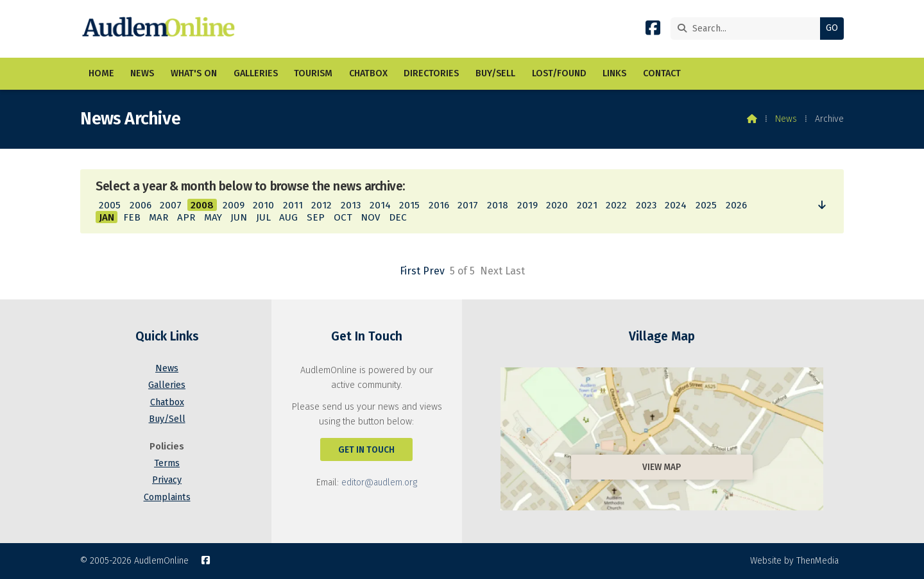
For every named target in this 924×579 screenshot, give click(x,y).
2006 (141, 205)
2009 (234, 205)
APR (186, 217)
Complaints (167, 497)
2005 (110, 205)
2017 (468, 205)
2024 (676, 205)
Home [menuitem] (101, 73)
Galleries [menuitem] (256, 73)
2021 (587, 205)
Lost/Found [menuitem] (559, 73)
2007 (171, 205)
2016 (439, 205)
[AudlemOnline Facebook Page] (653, 30)
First (410, 271)
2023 (646, 205)
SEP (316, 217)
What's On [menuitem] (194, 73)
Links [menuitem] (614, 73)
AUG (288, 217)
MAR (158, 217)
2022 (616, 205)
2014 (380, 205)
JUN (239, 217)
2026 (736, 205)
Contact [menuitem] (662, 73)
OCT (343, 217)
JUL (263, 217)
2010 (263, 205)
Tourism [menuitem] (313, 73)
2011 (293, 205)
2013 (351, 205)
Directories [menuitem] (431, 73)
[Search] (749, 29)
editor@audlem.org (379, 482)
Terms (167, 463)
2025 (706, 205)
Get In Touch (366, 450)
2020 (557, 205)
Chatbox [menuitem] (368, 73)
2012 (321, 205)
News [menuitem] (142, 73)
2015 (409, 205)
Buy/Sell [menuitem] (495, 73)
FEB (132, 217)
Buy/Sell (167, 419)
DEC (398, 217)
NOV (370, 217)
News (786, 119)
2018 (498, 205)
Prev (434, 271)
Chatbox (167, 402)
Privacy (167, 480)
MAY (213, 217)
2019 (527, 205)
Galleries (167, 385)
